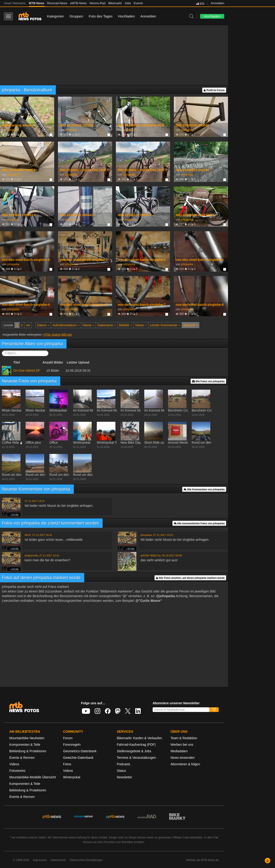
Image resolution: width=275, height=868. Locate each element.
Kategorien (55, 16)
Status (121, 771)
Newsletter (124, 777)
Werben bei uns (182, 745)
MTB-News (37, 3)
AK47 (28, 535)
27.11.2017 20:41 (42, 535)
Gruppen (76, 16)
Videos (14, 764)
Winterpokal (72, 777)
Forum (68, 738)
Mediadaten (179, 751)
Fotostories (17, 771)
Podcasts (124, 764)
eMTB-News (78, 3)
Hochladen (127, 16)
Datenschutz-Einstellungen (86, 860)
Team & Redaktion (184, 738)
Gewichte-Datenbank (78, 758)
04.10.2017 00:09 (172, 555)
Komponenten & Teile (25, 745)
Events (138, 3)
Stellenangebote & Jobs (134, 751)
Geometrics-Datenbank (80, 751)
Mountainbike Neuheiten (27, 738)
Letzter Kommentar (165, 325)
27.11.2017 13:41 (49, 555)
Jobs (128, 3)
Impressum (40, 860)
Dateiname (107, 325)
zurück (8, 325)
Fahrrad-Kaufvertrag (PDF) (136, 745)
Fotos (67, 764)
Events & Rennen (22, 758)
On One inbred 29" (27, 371)
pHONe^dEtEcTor (151, 555)
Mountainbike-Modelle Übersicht (33, 777)
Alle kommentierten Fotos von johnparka (199, 523)
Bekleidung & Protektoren (28, 751)
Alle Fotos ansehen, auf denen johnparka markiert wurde (190, 578)
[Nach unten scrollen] (268, 861)
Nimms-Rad (98, 3)
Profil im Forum (214, 90)
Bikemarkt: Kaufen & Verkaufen (139, 738)
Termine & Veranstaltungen (136, 758)
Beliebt (126, 325)
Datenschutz (58, 860)
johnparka (13, 130)
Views (141, 325)
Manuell (191, 325)
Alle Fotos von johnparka (208, 381)
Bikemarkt (115, 3)
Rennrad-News (57, 3)
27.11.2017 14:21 (35, 501)
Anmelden (217, 3)
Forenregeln (72, 745)
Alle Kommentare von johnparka (204, 489)
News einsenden (183, 758)
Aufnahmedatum (66, 325)
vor (28, 325)
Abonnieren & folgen (185, 764)
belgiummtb (31, 555)
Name (88, 325)
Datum (43, 325)
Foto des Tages (101, 16)
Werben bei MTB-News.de (203, 860)
